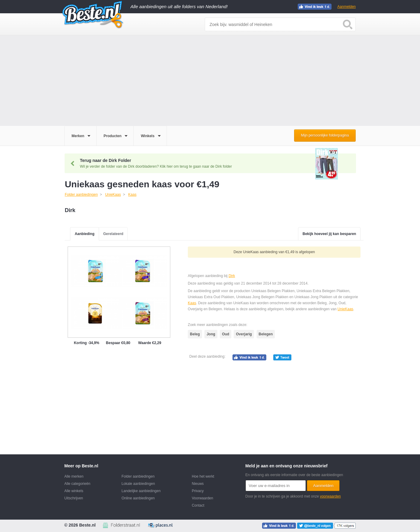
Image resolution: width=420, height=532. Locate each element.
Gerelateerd (113, 234)
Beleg (195, 334)
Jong (211, 334)
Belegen (266, 334)
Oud (226, 334)
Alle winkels (74, 491)
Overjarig (244, 334)
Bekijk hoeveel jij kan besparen (329, 234)
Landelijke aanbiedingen (141, 491)
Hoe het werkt (203, 476)
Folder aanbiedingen (138, 476)
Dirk (232, 276)
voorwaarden (330, 496)
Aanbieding (84, 234)
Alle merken (74, 476)
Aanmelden (346, 7)
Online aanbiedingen (138, 498)
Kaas (192, 303)
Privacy (198, 491)
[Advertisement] (210, 81)
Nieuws (198, 484)
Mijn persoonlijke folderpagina (325, 135)
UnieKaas (345, 309)
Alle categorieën (77, 484)
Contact (198, 505)
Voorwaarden (202, 498)
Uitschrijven (74, 498)
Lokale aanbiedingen (138, 484)
